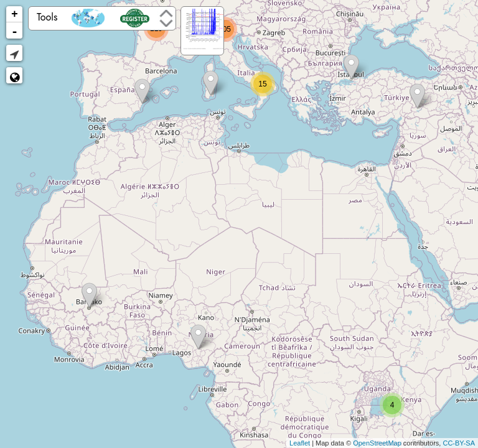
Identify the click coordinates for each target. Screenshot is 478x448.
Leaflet (300, 443)
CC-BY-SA (459, 443)
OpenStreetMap (377, 443)
